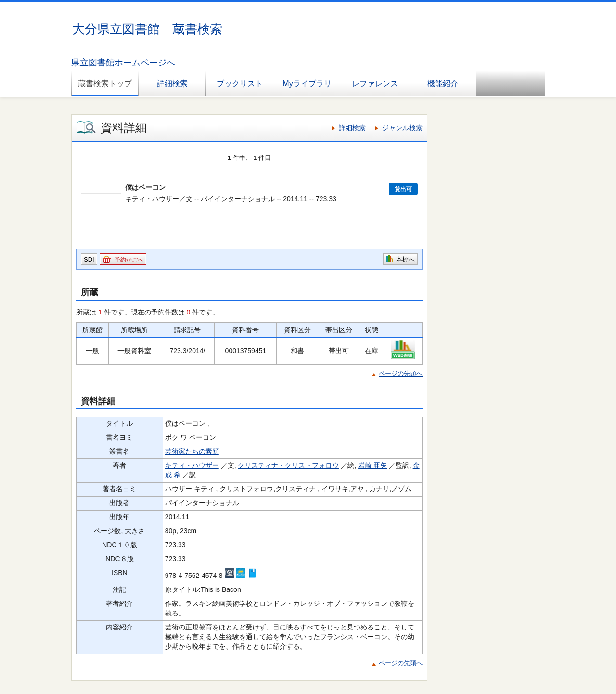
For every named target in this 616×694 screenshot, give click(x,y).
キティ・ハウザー (192, 465)
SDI (89, 259)
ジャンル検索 (402, 128)
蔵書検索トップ (105, 84)
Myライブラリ (307, 84)
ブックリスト (240, 84)
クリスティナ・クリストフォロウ (288, 465)
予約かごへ (129, 260)
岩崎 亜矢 (372, 465)
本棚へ (405, 259)
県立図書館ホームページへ (123, 63)
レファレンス (375, 84)
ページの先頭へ (401, 373)
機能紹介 (443, 84)
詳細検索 (172, 84)
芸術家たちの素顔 (192, 451)
